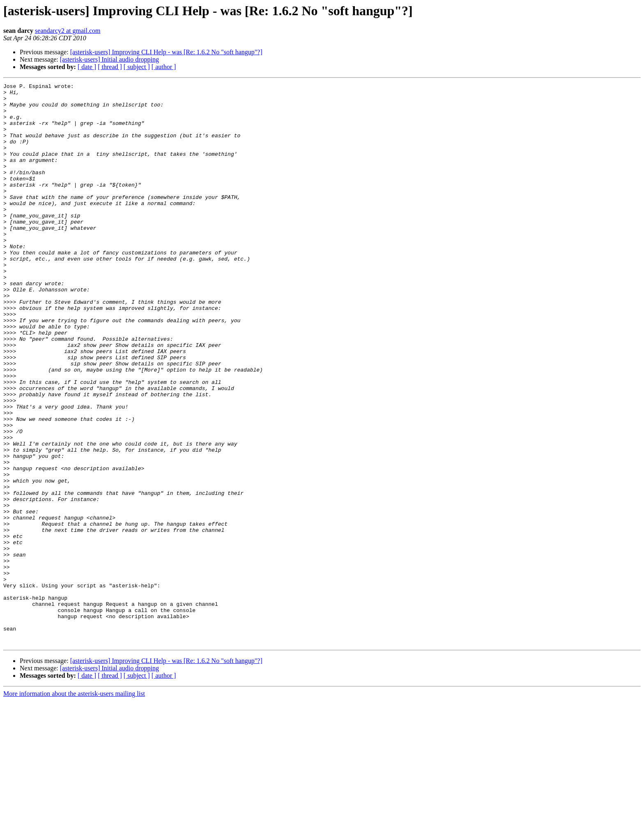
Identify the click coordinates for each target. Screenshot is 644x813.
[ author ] (164, 67)
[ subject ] (137, 67)
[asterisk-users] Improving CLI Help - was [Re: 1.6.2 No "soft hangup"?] (166, 52)
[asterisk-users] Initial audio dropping (109, 59)
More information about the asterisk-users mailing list (74, 806)
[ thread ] (110, 67)
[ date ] (87, 67)
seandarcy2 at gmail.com (68, 31)
